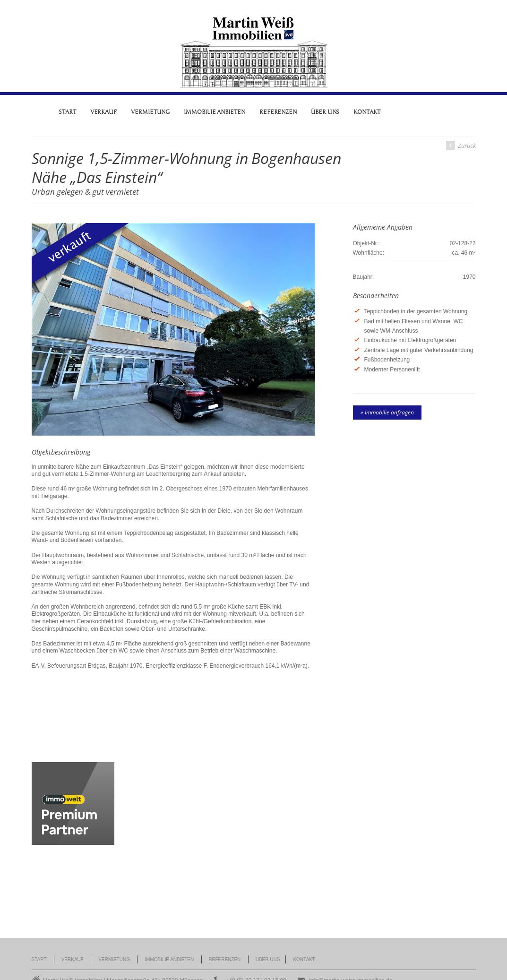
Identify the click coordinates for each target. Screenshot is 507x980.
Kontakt (367, 112)
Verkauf (103, 112)
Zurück (461, 145)
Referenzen (278, 112)
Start (67, 112)
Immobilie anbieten (215, 112)
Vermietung (150, 112)
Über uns (325, 112)
